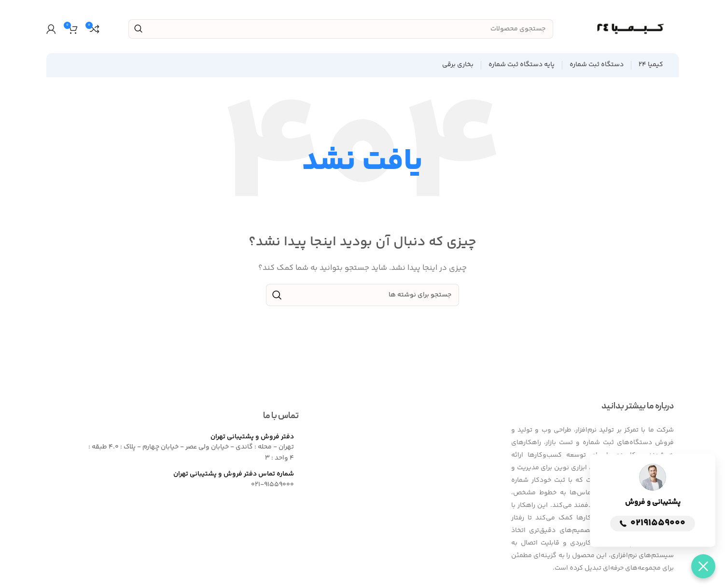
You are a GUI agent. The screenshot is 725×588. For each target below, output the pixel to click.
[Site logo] (630, 29)
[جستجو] (341, 29)
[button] (703, 566)
